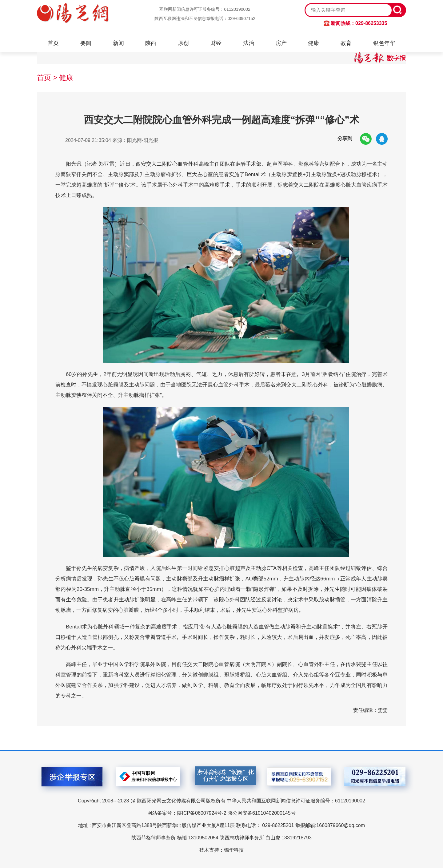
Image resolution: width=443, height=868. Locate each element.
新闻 (118, 43)
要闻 (86, 43)
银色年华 (384, 43)
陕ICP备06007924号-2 (202, 813)
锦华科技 (234, 850)
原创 (183, 43)
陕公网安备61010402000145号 (262, 813)
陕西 (151, 43)
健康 (313, 43)
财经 (216, 43)
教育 (346, 43)
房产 (281, 43)
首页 (53, 43)
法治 (249, 43)
